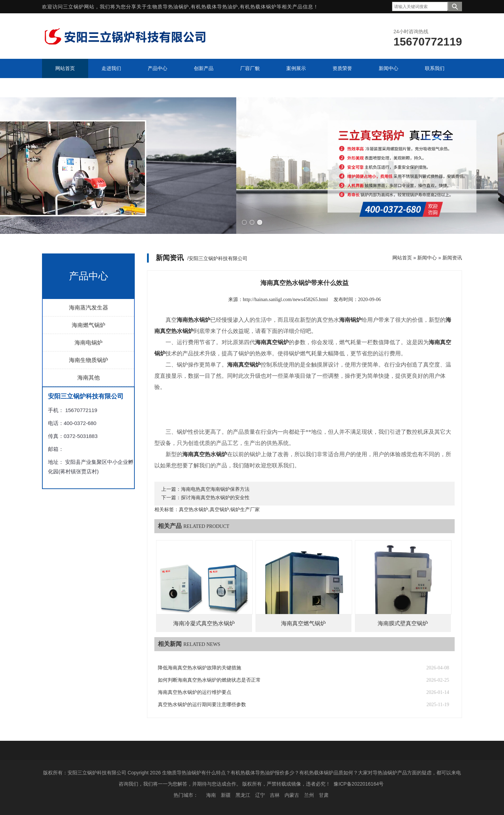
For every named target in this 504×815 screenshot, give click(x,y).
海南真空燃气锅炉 (303, 623)
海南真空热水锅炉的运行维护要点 (195, 692)
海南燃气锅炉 (89, 325)
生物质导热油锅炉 (168, 7)
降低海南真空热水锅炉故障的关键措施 (199, 668)
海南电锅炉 (89, 343)
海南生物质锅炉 (89, 360)
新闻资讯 (452, 258)
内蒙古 (292, 795)
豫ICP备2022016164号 (359, 784)
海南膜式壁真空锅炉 (403, 623)
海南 (211, 795)
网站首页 (402, 258)
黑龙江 (243, 795)
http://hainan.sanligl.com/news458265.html (285, 299)
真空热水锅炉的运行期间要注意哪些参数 (202, 705)
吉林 (275, 795)
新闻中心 (427, 258)
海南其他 (89, 378)
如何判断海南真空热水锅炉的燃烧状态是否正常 (209, 680)
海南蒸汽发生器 (89, 308)
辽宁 (260, 795)
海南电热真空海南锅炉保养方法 (215, 489)
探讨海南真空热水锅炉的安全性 (215, 498)
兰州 (309, 795)
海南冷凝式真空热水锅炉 (204, 623)
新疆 (226, 795)
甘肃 (324, 795)
